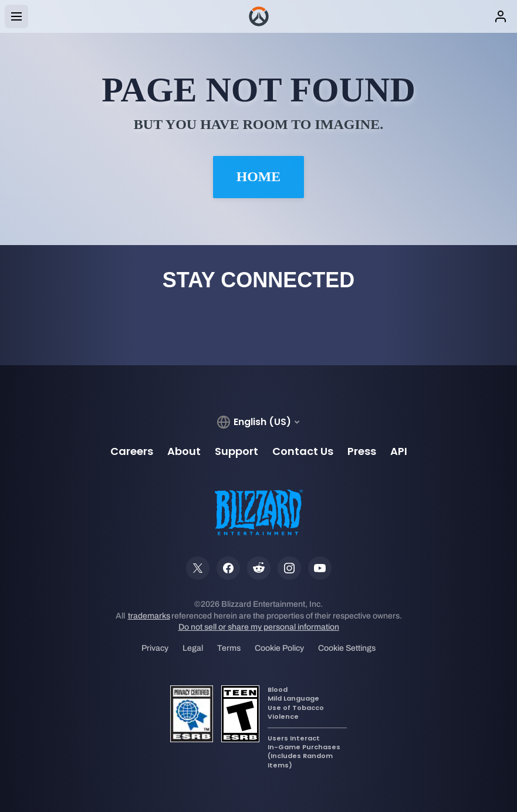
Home (259, 177)
